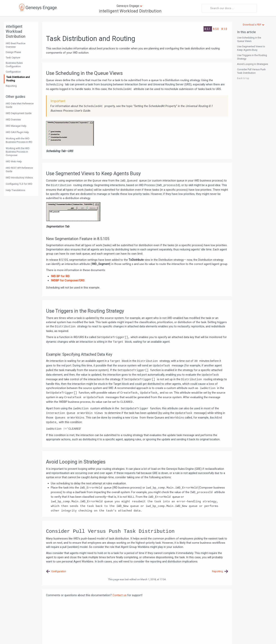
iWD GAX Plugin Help (17, 132)
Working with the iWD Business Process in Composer (18, 152)
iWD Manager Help (16, 126)
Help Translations (15, 190)
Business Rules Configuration (14, 65)
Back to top (243, 78)
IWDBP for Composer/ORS (68, 280)
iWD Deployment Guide (19, 113)
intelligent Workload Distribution (130, 11)
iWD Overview (13, 120)
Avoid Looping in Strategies (253, 64)
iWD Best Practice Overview (16, 45)
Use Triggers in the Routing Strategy (252, 57)
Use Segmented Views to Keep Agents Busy (251, 48)
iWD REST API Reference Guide (19, 170)
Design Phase (13, 52)
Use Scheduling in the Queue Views (249, 39)
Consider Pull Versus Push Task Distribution (251, 71)
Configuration (13, 72)
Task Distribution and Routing (18, 79)
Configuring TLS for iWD (19, 184)
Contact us (120, 595)
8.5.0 (216, 29)
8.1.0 (224, 29)
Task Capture (13, 58)
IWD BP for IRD (60, 276)
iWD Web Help (14, 161)
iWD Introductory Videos (19, 178)
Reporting (11, 86)
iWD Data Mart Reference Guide (20, 105)
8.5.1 (208, 29)
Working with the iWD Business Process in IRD (19, 140)
